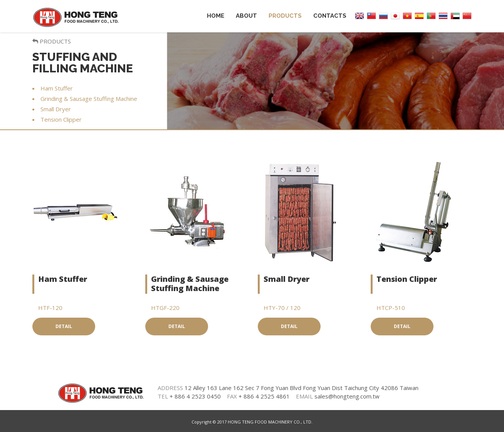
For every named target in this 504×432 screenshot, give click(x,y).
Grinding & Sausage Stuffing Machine (190, 284)
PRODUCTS (52, 41)
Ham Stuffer (63, 279)
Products (285, 16)
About (246, 16)
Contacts (330, 16)
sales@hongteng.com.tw (347, 396)
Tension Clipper (407, 279)
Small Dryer (286, 279)
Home (216, 16)
